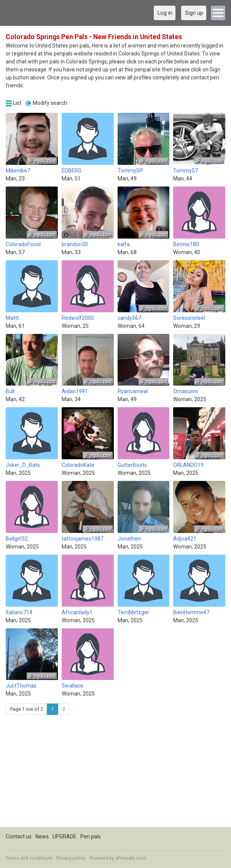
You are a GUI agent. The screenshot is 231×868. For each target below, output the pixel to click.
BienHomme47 (191, 612)
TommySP (130, 171)
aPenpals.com (131, 858)
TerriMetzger (133, 612)
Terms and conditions (29, 858)
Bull (10, 391)
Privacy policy (71, 858)
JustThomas (21, 686)
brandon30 (75, 244)
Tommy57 (186, 171)
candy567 (129, 318)
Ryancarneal (133, 391)
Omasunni (186, 391)
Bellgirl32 (17, 539)
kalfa (124, 244)
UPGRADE (65, 836)
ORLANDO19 (188, 465)
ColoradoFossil (23, 244)
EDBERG (72, 171)
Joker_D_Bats (23, 465)
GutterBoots (132, 465)
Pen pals (91, 836)
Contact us (19, 836)
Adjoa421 (185, 539)
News (42, 836)
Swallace (72, 686)
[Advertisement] (115, 774)
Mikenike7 (18, 171)
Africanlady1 (77, 612)
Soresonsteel (189, 318)
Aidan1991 (75, 391)
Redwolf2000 (78, 318)
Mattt (12, 318)
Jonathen (129, 539)
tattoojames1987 (83, 539)
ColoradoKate (78, 465)
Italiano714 (19, 612)
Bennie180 (186, 244)
